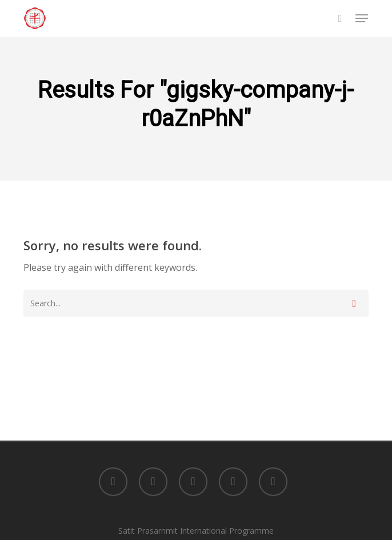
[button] (362, 18)
